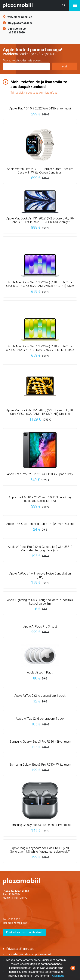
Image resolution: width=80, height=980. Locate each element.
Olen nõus (58, 976)
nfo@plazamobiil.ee (20, 23)
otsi (65, 66)
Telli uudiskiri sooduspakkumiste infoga (34, 93)
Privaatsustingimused (20, 949)
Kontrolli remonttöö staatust (24, 932)
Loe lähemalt (43, 976)
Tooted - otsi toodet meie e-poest (22, 61)
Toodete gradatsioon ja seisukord (29, 954)
